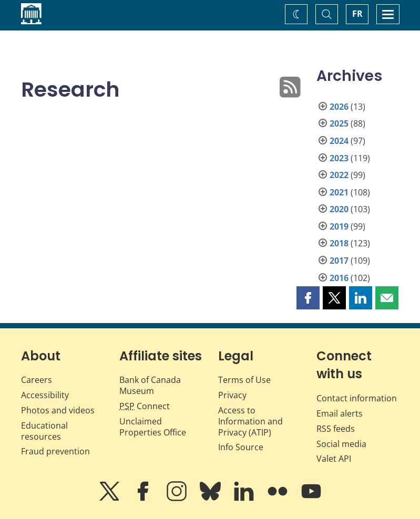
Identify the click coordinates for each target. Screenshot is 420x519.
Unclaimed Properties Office (153, 427)
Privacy (232, 395)
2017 (339, 261)
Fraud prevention (55, 451)
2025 (339, 123)
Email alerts (340, 413)
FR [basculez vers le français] (357, 14)
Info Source (241, 447)
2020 (339, 209)
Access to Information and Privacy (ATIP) (250, 421)
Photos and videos (58, 410)
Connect (145, 406)
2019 (339, 226)
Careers (37, 380)
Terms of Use (244, 380)
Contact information (357, 398)
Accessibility (45, 395)
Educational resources (44, 431)
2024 (339, 141)
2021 (339, 192)
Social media (341, 444)
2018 (339, 243)
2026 (339, 107)
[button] (308, 298)
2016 (339, 278)
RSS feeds (336, 429)
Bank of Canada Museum (150, 385)
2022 (339, 175)
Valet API (334, 459)
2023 (339, 158)
